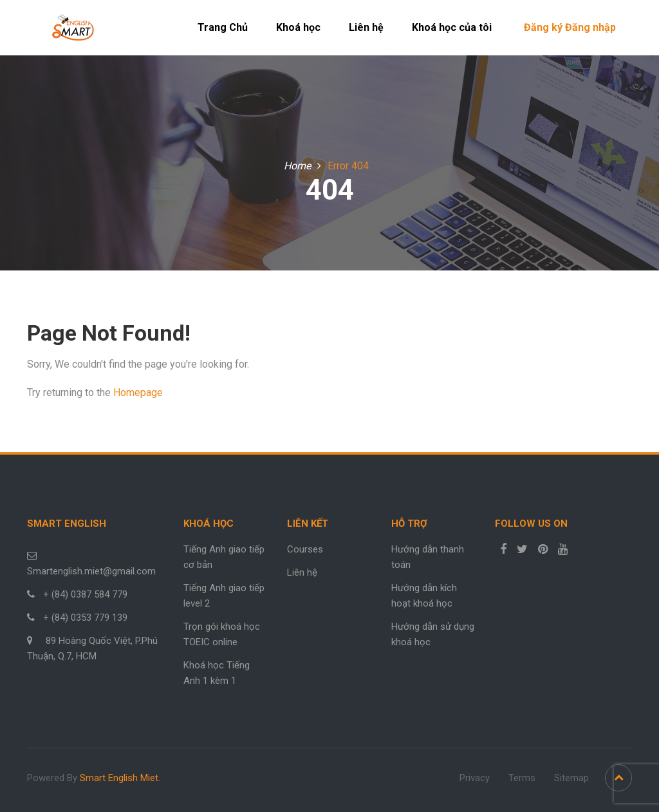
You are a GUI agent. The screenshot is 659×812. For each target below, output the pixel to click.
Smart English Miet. (120, 778)
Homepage (138, 392)
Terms (522, 778)
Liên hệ (366, 27)
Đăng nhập (590, 27)
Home (297, 166)
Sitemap (571, 778)
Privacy (475, 778)
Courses (305, 549)
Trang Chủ (223, 27)
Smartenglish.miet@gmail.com (91, 571)
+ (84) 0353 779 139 (85, 618)
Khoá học (298, 27)
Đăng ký (543, 27)
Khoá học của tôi (452, 27)
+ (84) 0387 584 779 (85, 594)
